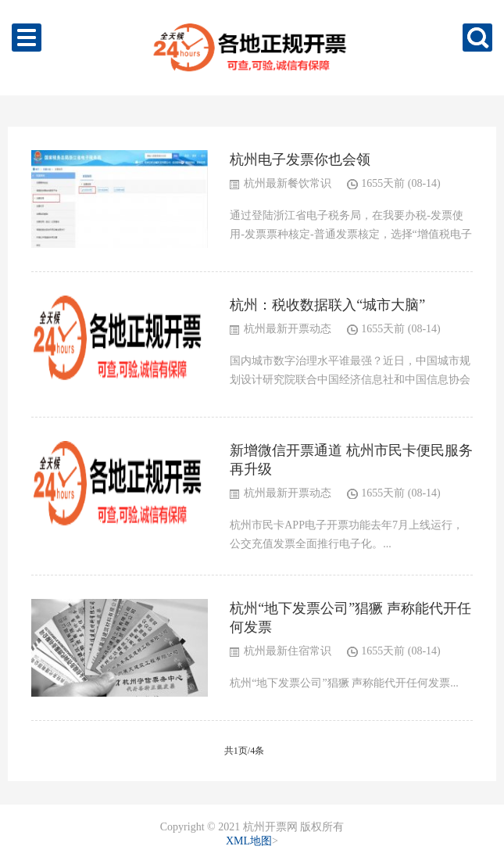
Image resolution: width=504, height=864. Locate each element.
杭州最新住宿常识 (288, 651)
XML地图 (249, 841)
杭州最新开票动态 (288, 329)
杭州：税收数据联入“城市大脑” (327, 305)
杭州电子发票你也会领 (300, 160)
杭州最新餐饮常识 (288, 183)
